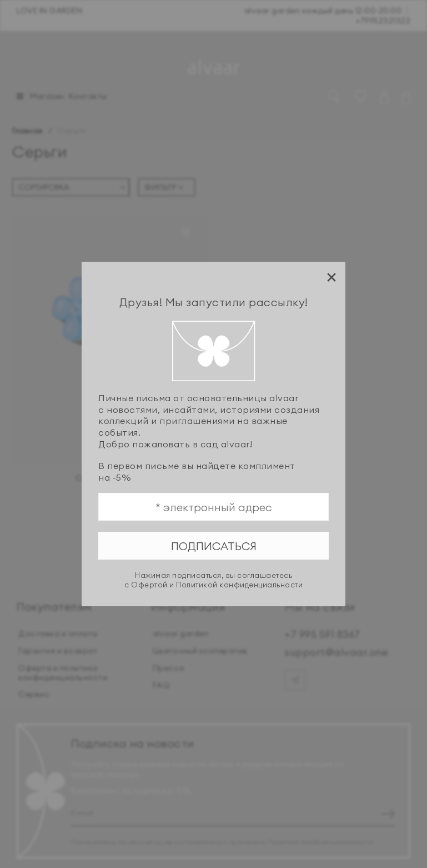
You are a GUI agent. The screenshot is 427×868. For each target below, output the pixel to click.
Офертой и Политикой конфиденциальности (217, 585)
